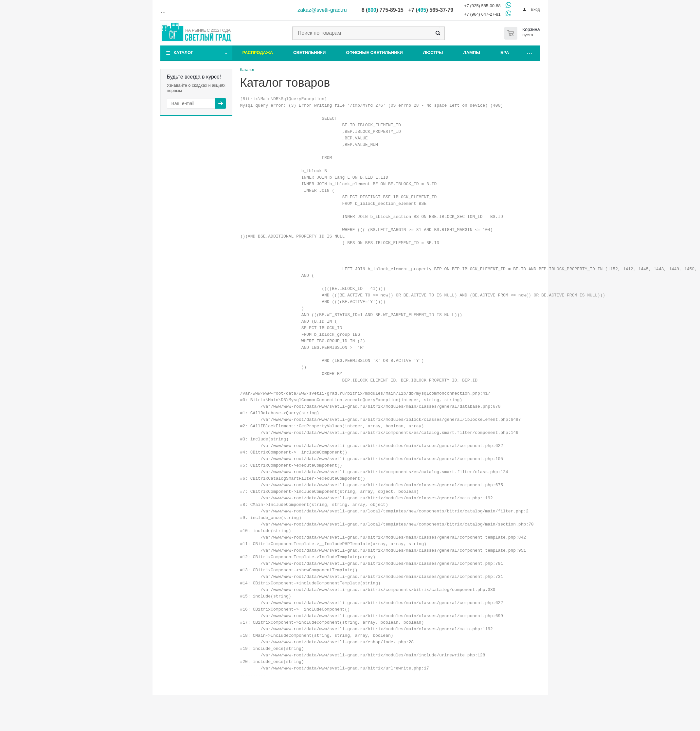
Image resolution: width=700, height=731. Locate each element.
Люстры (433, 53)
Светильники (309, 53)
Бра (505, 53)
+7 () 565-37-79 (431, 10)
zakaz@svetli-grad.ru (322, 10)
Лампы (472, 53)
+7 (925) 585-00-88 (482, 6)
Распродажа (258, 53)
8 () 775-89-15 (383, 10)
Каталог (184, 53)
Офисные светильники (374, 53)
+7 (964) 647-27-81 (482, 14)
